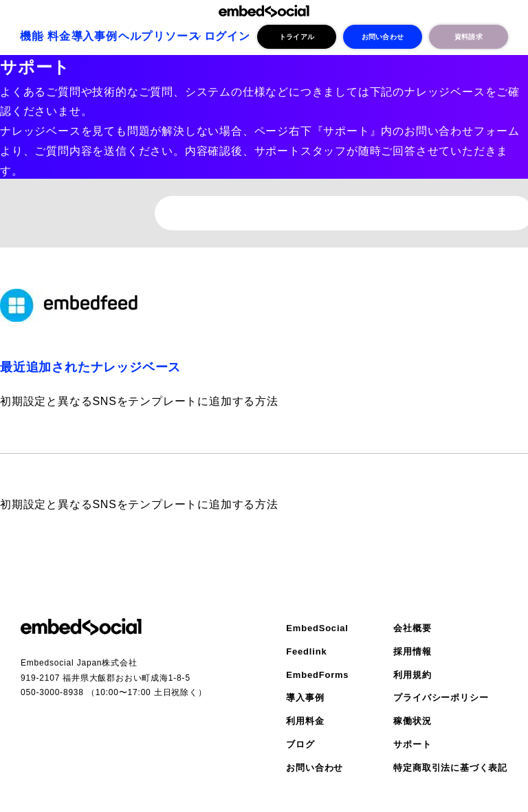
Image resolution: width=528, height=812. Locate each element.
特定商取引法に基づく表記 (450, 768)
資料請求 (478, 37)
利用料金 (305, 721)
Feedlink (306, 651)
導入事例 (100, 36)
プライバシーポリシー (441, 698)
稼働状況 (412, 721)
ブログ (300, 744)
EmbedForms (317, 675)
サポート (412, 744)
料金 (60, 36)
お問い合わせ (392, 37)
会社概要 (412, 628)
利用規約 (412, 675)
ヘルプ (142, 36)
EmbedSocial (317, 628)
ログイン (235, 36)
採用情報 (412, 651)
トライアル (306, 37)
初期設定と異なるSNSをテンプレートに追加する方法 (139, 401)
